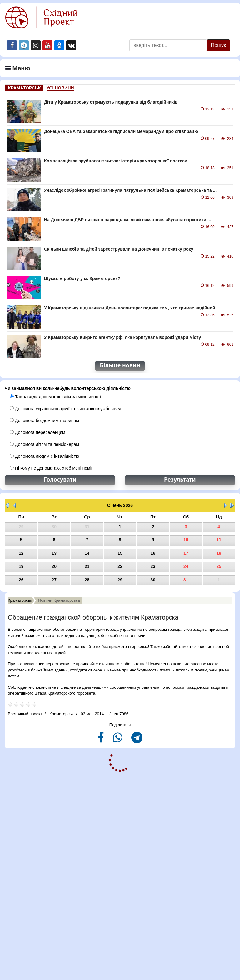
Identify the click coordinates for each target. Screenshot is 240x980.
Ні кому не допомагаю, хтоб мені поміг (51, 468)
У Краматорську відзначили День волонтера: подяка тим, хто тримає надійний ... (132, 308)
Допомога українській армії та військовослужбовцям (65, 409)
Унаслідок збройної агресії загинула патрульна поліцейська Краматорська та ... (130, 190)
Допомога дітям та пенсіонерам (44, 444)
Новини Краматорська (59, 600)
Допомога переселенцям (37, 432)
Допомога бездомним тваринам (44, 421)
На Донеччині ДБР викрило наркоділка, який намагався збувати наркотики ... (128, 220)
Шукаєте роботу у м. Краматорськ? (82, 278)
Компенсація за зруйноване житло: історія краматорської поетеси (116, 161)
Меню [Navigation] (18, 68)
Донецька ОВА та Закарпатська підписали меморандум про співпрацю (121, 131)
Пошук (218, 45)
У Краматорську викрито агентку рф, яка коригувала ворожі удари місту (122, 337)
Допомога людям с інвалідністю (44, 456)
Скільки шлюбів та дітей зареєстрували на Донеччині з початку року (119, 249)
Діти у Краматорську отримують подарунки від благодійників (111, 102)
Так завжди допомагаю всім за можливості (55, 397)
